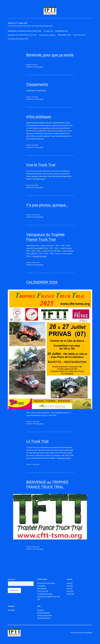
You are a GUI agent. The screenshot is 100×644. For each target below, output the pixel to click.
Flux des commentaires (45, 615)
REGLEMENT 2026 (65, 35)
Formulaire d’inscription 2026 (18, 39)
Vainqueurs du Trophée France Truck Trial (22, 35)
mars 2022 (70, 591)
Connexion (41, 610)
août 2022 (70, 586)
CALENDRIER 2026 (61, 31)
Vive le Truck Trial (79, 35)
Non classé (40, 67)
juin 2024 (69, 583)
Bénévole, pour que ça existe (50, 55)
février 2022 (70, 594)
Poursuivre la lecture (40, 256)
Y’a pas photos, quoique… (47, 35)
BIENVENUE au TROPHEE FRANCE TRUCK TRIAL (25, 31)
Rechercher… (12, 579)
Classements (37, 84)
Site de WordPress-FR (44, 618)
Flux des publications (44, 613)
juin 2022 (69, 588)
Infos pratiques (39, 117)
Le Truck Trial (48, 31)
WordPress (89, 633)
